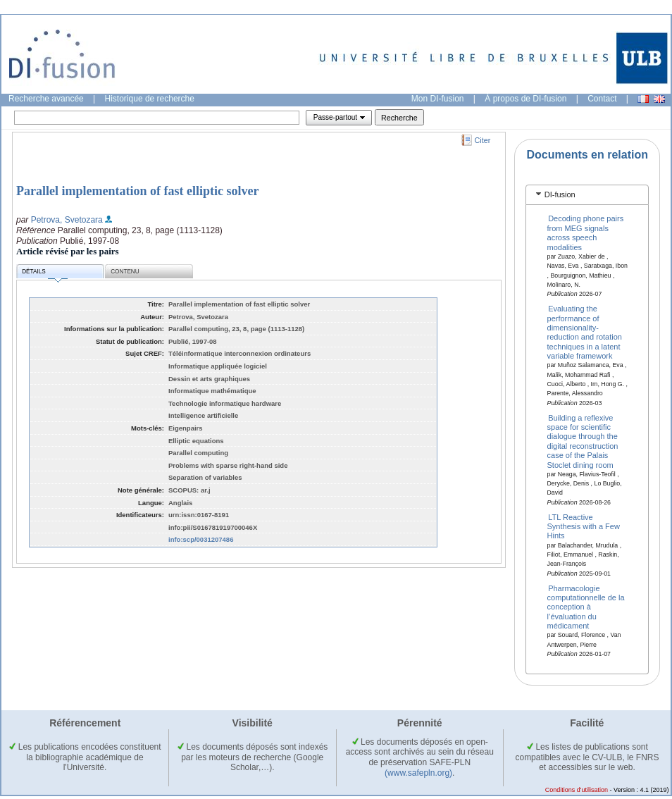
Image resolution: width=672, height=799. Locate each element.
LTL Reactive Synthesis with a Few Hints (584, 526)
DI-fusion (560, 194)
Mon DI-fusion (438, 99)
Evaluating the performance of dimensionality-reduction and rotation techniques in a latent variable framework (585, 332)
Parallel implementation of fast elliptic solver (137, 191)
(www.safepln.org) (418, 773)
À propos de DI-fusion (525, 99)
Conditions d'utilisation (577, 790)
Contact (602, 99)
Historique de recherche (150, 99)
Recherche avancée (46, 99)
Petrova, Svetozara (67, 220)
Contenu (125, 272)
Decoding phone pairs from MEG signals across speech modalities (586, 233)
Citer (483, 140)
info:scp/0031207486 (201, 539)
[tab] (587, 195)
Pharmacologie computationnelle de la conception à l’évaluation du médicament (586, 607)
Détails (44, 274)
